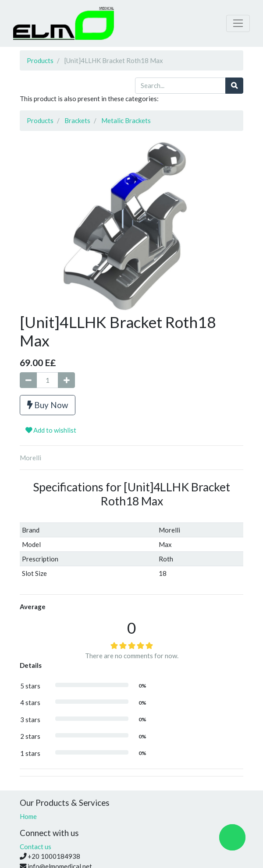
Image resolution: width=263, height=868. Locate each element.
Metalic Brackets (126, 120)
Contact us (36, 847)
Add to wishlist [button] (51, 430)
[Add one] (66, 380)
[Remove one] (28, 380)
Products (40, 60)
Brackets (77, 120)
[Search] (234, 86)
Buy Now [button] (48, 405)
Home (28, 816)
